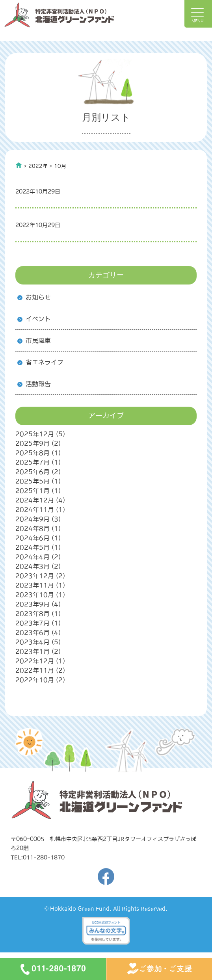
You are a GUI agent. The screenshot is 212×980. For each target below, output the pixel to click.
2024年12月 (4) (40, 500)
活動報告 (38, 384)
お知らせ (38, 297)
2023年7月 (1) (38, 623)
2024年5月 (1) (38, 547)
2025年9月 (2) (38, 443)
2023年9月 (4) (38, 604)
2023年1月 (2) (38, 651)
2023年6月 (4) (38, 632)
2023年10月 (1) (40, 595)
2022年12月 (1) (40, 661)
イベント (38, 319)
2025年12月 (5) (40, 434)
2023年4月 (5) (38, 642)
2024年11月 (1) (40, 510)
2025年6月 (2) (38, 472)
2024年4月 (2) (38, 557)
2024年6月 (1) (38, 538)
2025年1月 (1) (38, 491)
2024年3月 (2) (38, 566)
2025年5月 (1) (38, 481)
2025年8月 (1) (38, 453)
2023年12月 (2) (40, 576)
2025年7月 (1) (38, 462)
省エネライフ (45, 362)
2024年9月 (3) (38, 519)
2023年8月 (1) (38, 614)
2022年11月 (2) (40, 670)
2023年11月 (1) (40, 585)
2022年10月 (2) (40, 680)
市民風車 (38, 340)
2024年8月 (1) (38, 528)
